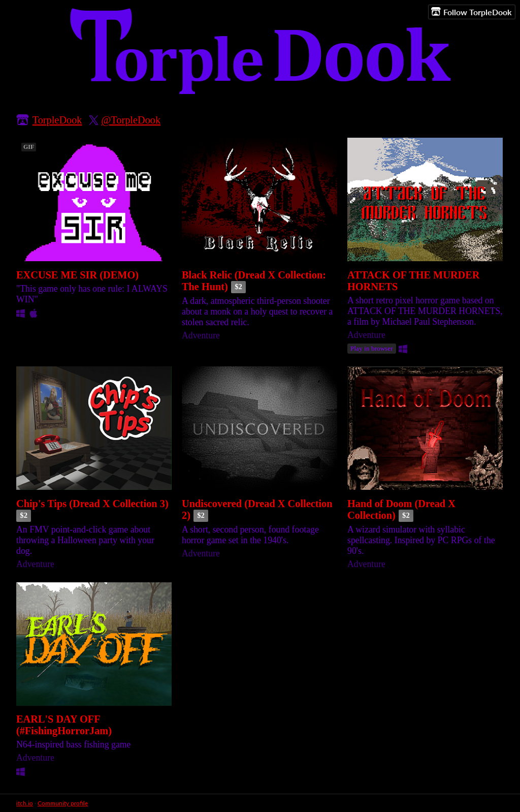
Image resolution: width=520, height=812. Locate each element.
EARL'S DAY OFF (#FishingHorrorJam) (64, 725)
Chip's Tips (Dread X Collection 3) (92, 504)
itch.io (25, 803)
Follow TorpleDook (472, 12)
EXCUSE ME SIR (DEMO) (77, 275)
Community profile (63, 803)
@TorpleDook (131, 120)
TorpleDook (57, 120)
